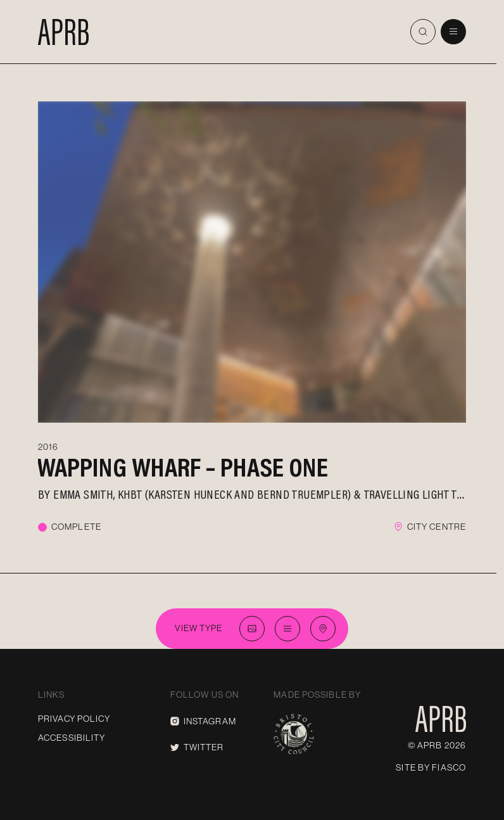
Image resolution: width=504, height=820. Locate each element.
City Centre (437, 527)
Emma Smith (83, 494)
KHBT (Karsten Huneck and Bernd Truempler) (234, 494)
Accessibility (72, 738)
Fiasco (449, 767)
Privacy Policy (74, 719)
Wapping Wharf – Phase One (182, 467)
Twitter (197, 747)
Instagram (203, 721)
